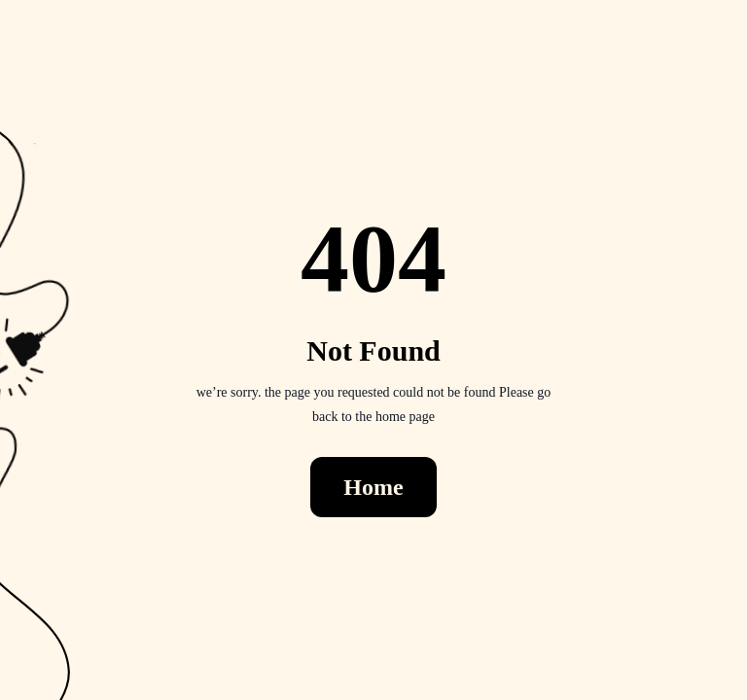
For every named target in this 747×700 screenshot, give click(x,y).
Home (373, 487)
